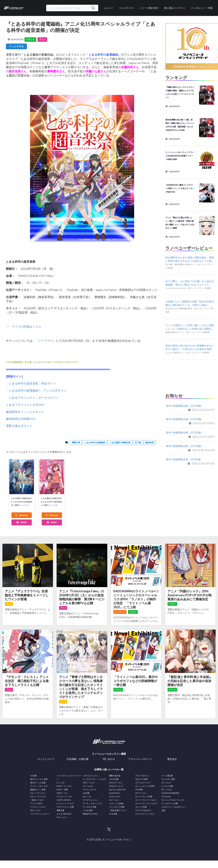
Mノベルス (166, 783)
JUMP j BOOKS (64, 800)
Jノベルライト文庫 (170, 803)
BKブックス (35, 810)
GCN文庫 (113, 814)
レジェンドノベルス (65, 803)
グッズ (9, 604)
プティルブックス (143, 783)
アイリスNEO (36, 803)
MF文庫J (139, 790)
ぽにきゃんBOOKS (117, 790)
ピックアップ (120, 612)
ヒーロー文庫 (167, 786)
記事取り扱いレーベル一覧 (109, 769)
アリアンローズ (89, 790)
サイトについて (46, 759)
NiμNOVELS (115, 793)
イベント (30, 39)
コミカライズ (126, 8)
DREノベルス (89, 783)
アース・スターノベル (92, 803)
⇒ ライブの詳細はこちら (24, 327)
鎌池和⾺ (150, 443)
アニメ (42, 39)
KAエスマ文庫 (141, 779)
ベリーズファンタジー (40, 814)
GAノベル (87, 797)
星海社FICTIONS (90, 814)
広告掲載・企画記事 (78, 759)
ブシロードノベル (64, 797)
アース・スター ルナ (39, 786)
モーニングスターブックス (173, 800)
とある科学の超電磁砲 (95, 443)
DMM (21, 522)
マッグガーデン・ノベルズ (94, 779)
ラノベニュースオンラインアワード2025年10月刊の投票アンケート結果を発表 (180, 156)
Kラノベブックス (38, 793)
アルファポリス (142, 776)
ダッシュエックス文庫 (145, 786)
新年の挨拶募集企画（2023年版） (185, 433)
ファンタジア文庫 (117, 807)
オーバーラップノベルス (146, 800)
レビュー (109, 8)
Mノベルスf (88, 786)
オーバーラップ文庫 (144, 797)
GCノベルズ (167, 790)
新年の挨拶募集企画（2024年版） (185, 419)
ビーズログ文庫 (89, 807)
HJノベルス (114, 800)
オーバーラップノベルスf (146, 803)
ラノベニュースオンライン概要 (109, 754)
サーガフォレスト (90, 800)
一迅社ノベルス (37, 800)
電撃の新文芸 (115, 776)
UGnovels (166, 797)
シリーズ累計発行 (149, 8)
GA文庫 (86, 793)
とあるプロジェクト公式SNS (25, 405)
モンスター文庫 (168, 779)
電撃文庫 (76, 443)
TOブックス (62, 817)
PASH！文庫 (62, 790)
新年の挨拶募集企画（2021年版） (185, 459)
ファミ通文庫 (167, 776)
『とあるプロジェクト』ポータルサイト (32, 398)
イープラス (46, 341)
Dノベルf (61, 783)
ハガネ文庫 (88, 810)
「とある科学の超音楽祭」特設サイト (31, 383)
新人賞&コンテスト (175, 8)
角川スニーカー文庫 (39, 779)
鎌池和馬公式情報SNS (21, 419)
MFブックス (141, 793)
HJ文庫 (33, 776)
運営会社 (172, 759)
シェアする (16, 46)
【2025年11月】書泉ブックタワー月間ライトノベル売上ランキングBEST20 (180, 188)
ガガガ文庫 (114, 779)
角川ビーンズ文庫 (38, 783)
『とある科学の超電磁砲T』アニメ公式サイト (36, 391)
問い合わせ (109, 759)
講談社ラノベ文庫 (38, 790)
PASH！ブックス (64, 786)
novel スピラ (115, 797)
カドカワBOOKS (64, 814)
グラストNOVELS (143, 810)
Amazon (21, 515)
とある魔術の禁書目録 (120, 443)
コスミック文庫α (116, 803)
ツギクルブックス (90, 776)
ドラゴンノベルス (38, 807)
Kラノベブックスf (38, 797)
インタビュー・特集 (202, 8)
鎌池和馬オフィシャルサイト (25, 412)
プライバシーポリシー (140, 759)
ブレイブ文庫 (141, 807)
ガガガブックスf (116, 786)
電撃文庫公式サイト (19, 426)
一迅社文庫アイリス (118, 810)
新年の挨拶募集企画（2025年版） (185, 406)
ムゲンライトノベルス (145, 814)
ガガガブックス (116, 783)
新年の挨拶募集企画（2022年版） (185, 446)
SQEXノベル (62, 793)
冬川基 (138, 443)
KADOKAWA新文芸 (170, 793)
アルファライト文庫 (65, 807)
